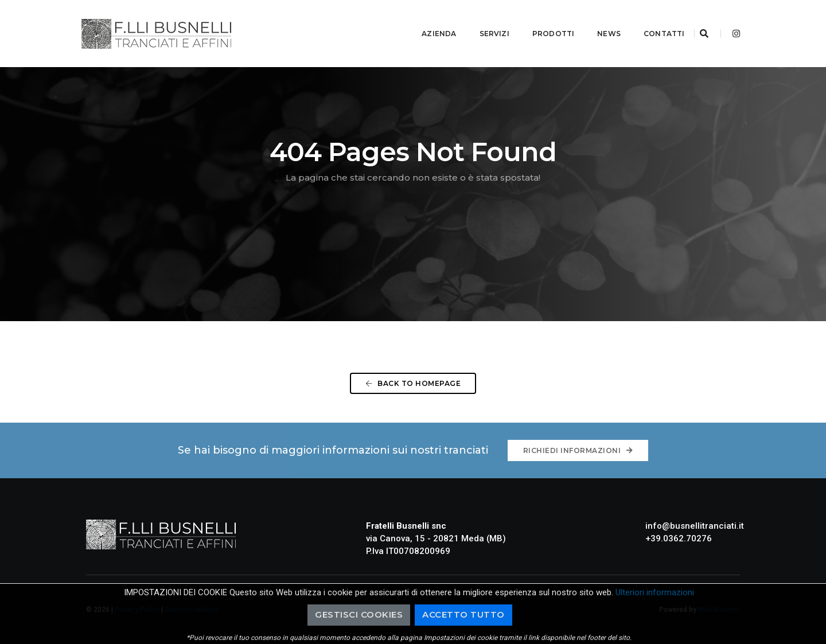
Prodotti (539, 20)
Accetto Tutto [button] (463, 614)
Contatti (650, 20)
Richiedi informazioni (578, 450)
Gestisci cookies (359, 614)
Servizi (480, 20)
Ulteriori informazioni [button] (655, 592)
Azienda (425, 20)
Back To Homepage (413, 383)
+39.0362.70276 (679, 538)
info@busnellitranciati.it (695, 526)
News (595, 20)
